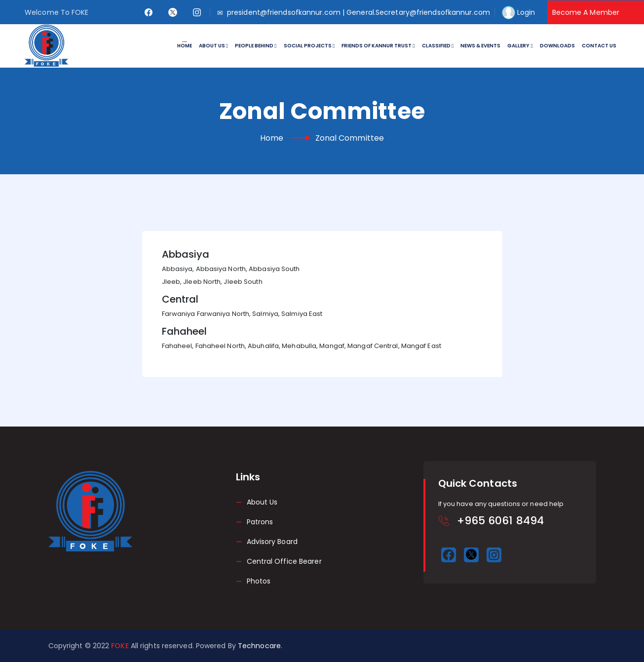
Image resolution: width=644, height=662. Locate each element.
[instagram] (197, 12)
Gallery (520, 46)
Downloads (557, 46)
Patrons (260, 522)
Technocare (259, 646)
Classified (438, 46)
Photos (259, 581)
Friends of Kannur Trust (378, 46)
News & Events (480, 46)
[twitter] (173, 12)
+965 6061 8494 (500, 521)
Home (185, 46)
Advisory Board (272, 542)
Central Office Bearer (284, 561)
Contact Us (599, 46)
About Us (213, 46)
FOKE (121, 646)
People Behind (256, 46)
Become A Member (586, 12)
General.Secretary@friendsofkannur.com (418, 12)
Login (526, 12)
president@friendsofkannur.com (284, 12)
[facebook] (149, 12)
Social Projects (309, 46)
